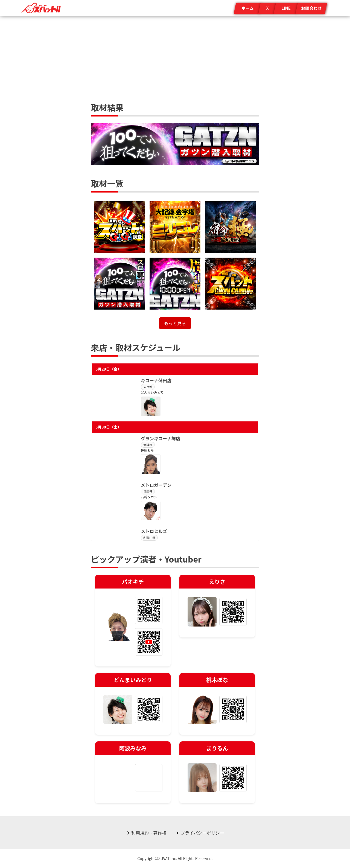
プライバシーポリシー (202, 833)
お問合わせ (311, 8)
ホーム (248, 8)
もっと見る (175, 323)
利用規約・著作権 (149, 833)
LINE (286, 8)
